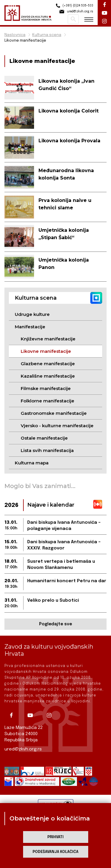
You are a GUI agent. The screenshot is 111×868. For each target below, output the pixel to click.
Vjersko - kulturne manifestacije (57, 426)
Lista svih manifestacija (47, 450)
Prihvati (55, 837)
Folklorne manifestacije (48, 401)
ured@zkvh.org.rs (23, 749)
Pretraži (73, 19)
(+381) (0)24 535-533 (74, 6)
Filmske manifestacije (46, 388)
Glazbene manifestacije (48, 364)
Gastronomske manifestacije (54, 413)
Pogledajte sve (55, 624)
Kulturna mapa (32, 463)
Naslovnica (15, 35)
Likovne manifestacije (25, 41)
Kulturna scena (47, 35)
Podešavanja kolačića (55, 852)
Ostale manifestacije (44, 438)
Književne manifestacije (48, 339)
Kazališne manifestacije (48, 376)
